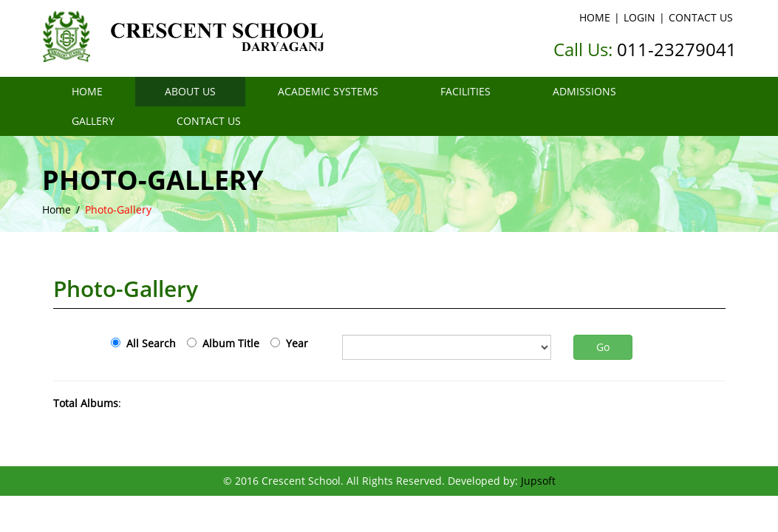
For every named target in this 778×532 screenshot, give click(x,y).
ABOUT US (190, 91)
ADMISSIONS (584, 91)
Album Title (228, 343)
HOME (595, 17)
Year (294, 343)
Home (57, 209)
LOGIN (639, 17)
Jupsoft (538, 481)
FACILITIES (465, 91)
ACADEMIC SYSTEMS (328, 91)
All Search (148, 343)
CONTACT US (701, 17)
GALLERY (93, 121)
